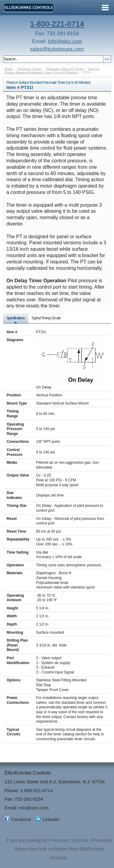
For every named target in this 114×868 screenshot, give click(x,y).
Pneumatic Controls (69, 840)
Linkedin (51, 819)
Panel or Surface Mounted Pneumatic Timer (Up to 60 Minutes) (52, 70)
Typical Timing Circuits (46, 318)
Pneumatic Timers (29, 69)
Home (9, 69)
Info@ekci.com (65, 41)
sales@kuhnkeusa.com (57, 49)
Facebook (21, 819)
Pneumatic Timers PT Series (65, 69)
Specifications (16, 318)
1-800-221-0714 (57, 24)
